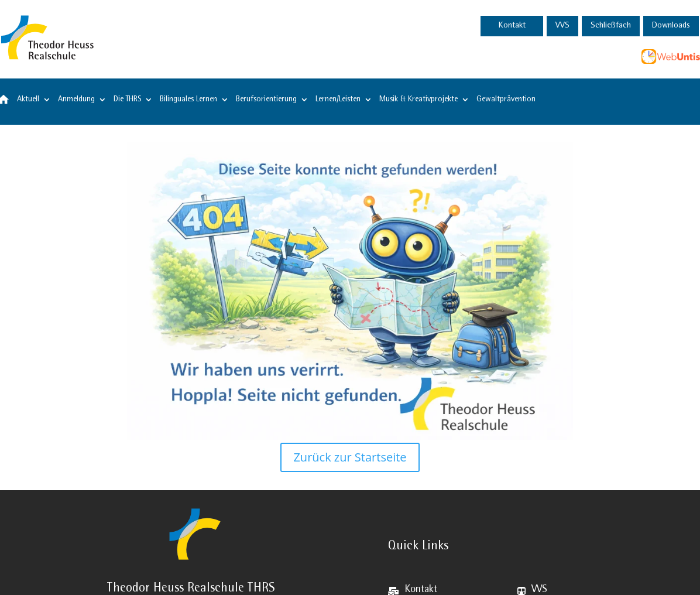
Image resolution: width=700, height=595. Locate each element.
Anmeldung (76, 100)
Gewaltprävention (506, 100)
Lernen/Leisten (338, 100)
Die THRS (127, 100)
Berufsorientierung (266, 100)
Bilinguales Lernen (188, 100)
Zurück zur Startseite (350, 457)
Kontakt (512, 26)
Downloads (671, 26)
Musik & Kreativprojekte (418, 100)
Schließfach (611, 26)
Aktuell (28, 100)
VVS (562, 26)
